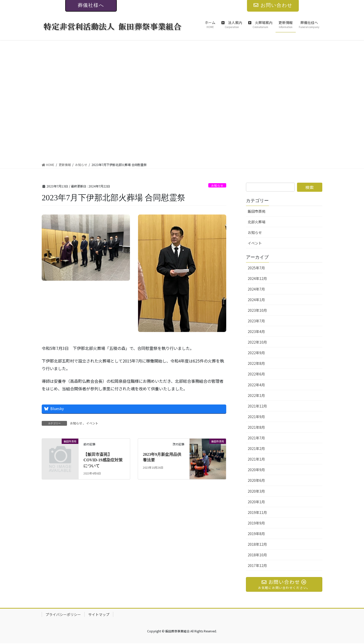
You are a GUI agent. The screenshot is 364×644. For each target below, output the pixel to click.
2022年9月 (256, 353)
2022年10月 (257, 342)
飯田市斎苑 (257, 211)
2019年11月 (257, 512)
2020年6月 (256, 480)
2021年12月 (257, 406)
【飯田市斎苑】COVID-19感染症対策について (103, 460)
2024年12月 (257, 278)
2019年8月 (256, 534)
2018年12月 (257, 544)
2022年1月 (256, 395)
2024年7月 (256, 289)
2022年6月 (256, 374)
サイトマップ (99, 615)
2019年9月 (256, 523)
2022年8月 (256, 363)
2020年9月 (256, 470)
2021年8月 (256, 427)
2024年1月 (256, 300)
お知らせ (216, 185)
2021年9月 (256, 417)
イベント (92, 423)
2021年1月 (256, 459)
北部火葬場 (257, 222)
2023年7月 (256, 321)
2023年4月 (256, 331)
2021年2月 (256, 448)
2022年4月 (256, 385)
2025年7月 (256, 268)
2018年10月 (257, 555)
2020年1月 (256, 502)
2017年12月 (257, 565)
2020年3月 (256, 491)
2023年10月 (257, 310)
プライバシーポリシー (63, 615)
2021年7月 (256, 438)
